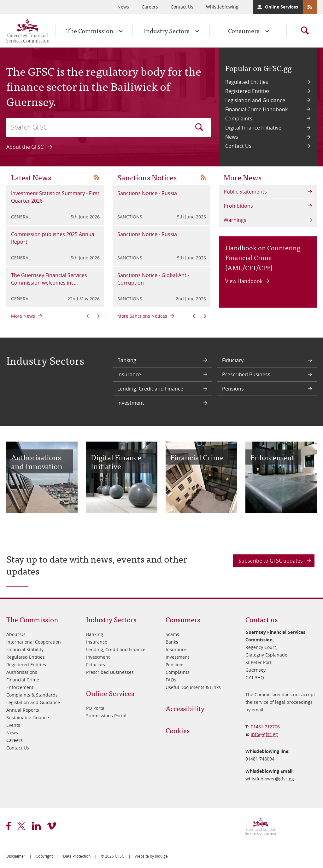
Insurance (129, 374)
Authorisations (22, 672)
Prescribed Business (246, 374)
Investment (131, 403)
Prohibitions (238, 206)
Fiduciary (233, 360)
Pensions (233, 389)
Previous (88, 316)
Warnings (235, 220)
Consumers (244, 30)
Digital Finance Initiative (253, 128)
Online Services (282, 7)
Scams (172, 634)
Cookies (178, 730)
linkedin (36, 826)
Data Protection (77, 856)
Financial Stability (25, 649)
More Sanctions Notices (142, 316)
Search (199, 127)
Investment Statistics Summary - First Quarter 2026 (55, 197)
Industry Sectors (167, 30)
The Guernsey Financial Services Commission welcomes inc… (49, 279)
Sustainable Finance (28, 718)
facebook (9, 826)
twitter (21, 826)
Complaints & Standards (32, 695)
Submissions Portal (106, 716)
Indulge (161, 856)
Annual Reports (23, 710)
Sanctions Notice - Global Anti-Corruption (153, 279)
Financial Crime (23, 680)
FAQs (171, 680)
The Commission (90, 30)
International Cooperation (34, 642)
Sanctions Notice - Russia (147, 193)
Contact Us (182, 7)
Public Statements (245, 192)
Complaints (239, 119)
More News (23, 316)
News (123, 7)
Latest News (31, 177)
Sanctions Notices (147, 177)
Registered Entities (247, 91)
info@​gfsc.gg (264, 734)
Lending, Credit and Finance (150, 389)
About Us (16, 634)
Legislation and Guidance (255, 100)
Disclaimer (16, 856)
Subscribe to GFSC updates (271, 561)
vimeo (52, 826)
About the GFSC (25, 147)
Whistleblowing (222, 7)
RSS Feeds (310, 7)
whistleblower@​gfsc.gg (270, 779)
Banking (127, 360)
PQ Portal (96, 708)
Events (13, 725)
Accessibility (185, 708)
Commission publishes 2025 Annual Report (53, 238)
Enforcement (20, 687)
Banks (172, 642)
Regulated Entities (247, 82)
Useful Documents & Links (193, 687)
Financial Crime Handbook (256, 109)
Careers (150, 7)
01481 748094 (260, 759)
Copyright (44, 856)
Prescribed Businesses (110, 672)
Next (99, 316)
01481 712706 (265, 727)
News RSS (97, 177)
